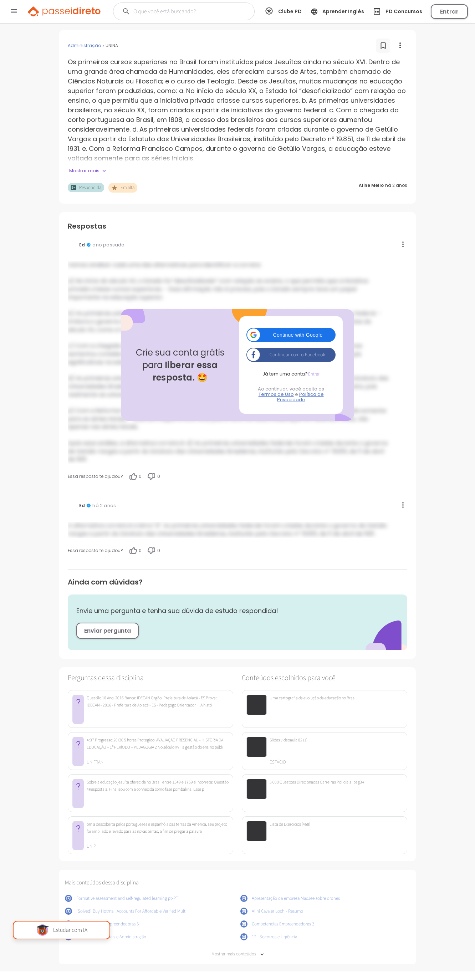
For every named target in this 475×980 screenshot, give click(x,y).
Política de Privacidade (300, 397)
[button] (291, 335)
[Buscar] (182, 11)
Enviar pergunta (108, 631)
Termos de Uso (276, 394)
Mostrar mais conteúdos (238, 954)
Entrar (449, 12)
